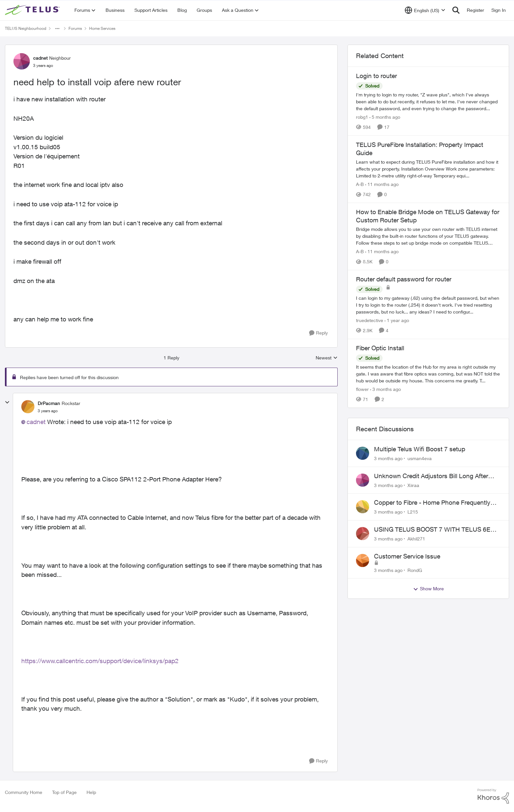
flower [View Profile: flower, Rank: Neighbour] (362, 389)
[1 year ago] (397, 320)
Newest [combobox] (327, 358)
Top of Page (64, 792)
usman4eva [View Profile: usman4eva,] (420, 458)
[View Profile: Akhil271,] (363, 534)
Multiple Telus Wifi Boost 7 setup (420, 449)
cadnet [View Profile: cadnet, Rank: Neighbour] (40, 58)
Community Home (24, 792)
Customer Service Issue (407, 556)
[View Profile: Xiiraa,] (363, 480)
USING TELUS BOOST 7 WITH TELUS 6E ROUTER (432, 530)
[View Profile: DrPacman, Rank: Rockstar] (28, 407)
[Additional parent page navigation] (57, 29)
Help (91, 792)
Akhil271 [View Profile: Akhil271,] (416, 539)
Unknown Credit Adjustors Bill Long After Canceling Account (431, 476)
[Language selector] (425, 10)
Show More (428, 589)
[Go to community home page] (33, 10)
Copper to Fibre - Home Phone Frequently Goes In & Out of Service (432, 503)
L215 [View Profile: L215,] (413, 512)
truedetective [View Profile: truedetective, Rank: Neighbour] (370, 320)
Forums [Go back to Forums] (75, 28)
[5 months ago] (385, 117)
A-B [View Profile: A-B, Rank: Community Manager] (360, 184)
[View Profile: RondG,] (363, 560)
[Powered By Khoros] (493, 796)
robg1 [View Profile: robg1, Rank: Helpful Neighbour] (362, 117)
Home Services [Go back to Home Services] (102, 28)
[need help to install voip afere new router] (48, 411)
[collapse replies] (7, 402)
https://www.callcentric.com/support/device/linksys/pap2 (100, 661)
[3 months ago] (385, 389)
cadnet (36, 422)
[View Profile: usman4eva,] (363, 453)
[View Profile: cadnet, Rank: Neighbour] (22, 61)
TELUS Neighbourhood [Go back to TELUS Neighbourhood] (26, 28)
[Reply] (318, 333)
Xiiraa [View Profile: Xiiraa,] (413, 485)
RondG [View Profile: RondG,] (415, 570)
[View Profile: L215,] (363, 507)
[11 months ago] (382, 184)
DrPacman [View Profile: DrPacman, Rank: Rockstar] (49, 403)
